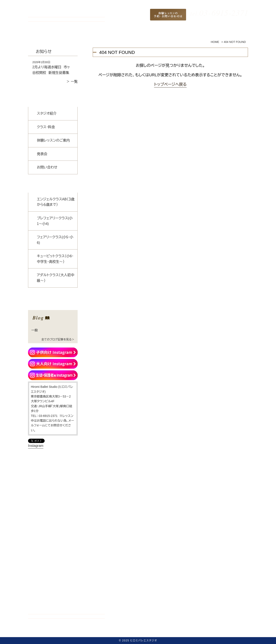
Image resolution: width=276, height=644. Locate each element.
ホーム (62, 632)
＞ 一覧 (72, 82)
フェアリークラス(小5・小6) (55, 240)
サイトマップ (210, 632)
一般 (34, 330)
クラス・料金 (46, 127)
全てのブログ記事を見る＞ (58, 339)
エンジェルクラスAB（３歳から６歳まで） (56, 202)
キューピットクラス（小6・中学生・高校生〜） (55, 259)
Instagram (36, 446)
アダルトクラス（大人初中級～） (56, 278)
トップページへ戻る (170, 84)
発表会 (42, 154)
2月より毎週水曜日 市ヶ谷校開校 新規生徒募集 (51, 70)
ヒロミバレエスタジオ (144, 641)
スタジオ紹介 (47, 113)
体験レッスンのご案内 (53, 140)
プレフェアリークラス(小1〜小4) (55, 221)
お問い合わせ (47, 167)
